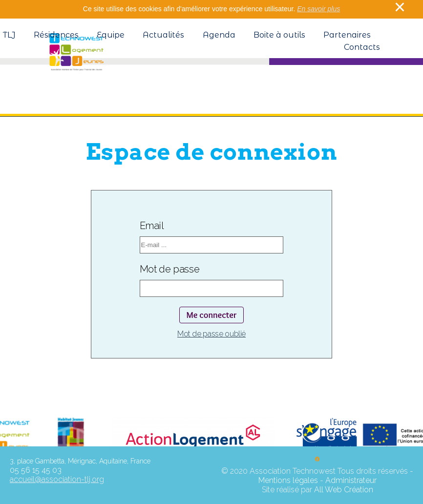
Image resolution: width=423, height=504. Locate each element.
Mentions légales (288, 480)
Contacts (362, 47)
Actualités (163, 35)
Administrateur (351, 480)
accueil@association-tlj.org (57, 479)
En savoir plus (318, 9)
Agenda (219, 35)
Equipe (111, 35)
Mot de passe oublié (211, 334)
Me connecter (211, 315)
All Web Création (344, 490)
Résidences (56, 35)
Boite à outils (279, 35)
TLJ (9, 35)
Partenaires (347, 35)
